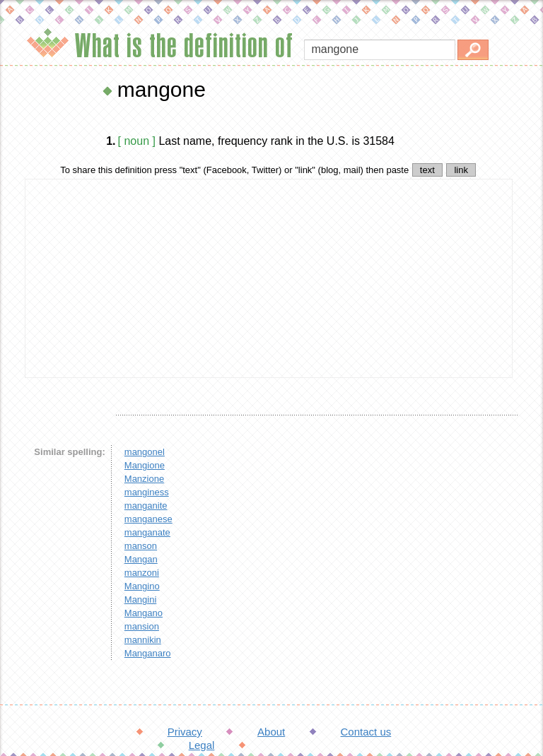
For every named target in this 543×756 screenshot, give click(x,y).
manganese (148, 519)
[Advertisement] (269, 278)
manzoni (142, 573)
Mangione (145, 465)
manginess (147, 492)
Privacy (185, 732)
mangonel (145, 452)
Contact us (366, 732)
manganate (147, 532)
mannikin (143, 640)
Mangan (141, 559)
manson (141, 546)
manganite (146, 506)
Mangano (144, 613)
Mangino (142, 586)
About (271, 732)
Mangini (141, 600)
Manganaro (148, 653)
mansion (142, 626)
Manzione (144, 479)
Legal (202, 745)
